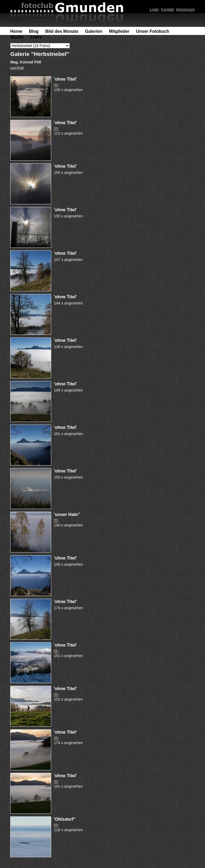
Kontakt (168, 9)
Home (16, 31)
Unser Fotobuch (153, 31)
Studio (17, 37)
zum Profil (17, 68)
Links (36, 37)
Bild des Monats (62, 31)
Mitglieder (119, 31)
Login (154, 9)
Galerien (94, 31)
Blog (34, 31)
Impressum (185, 9)
